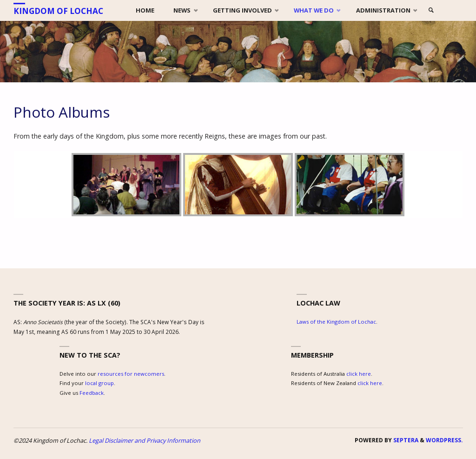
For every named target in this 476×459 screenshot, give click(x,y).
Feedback (92, 393)
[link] (431, 10)
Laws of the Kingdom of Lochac (336, 322)
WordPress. (444, 440)
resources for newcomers (131, 374)
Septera (405, 440)
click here (359, 374)
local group (99, 383)
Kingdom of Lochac (58, 11)
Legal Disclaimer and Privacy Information (145, 440)
